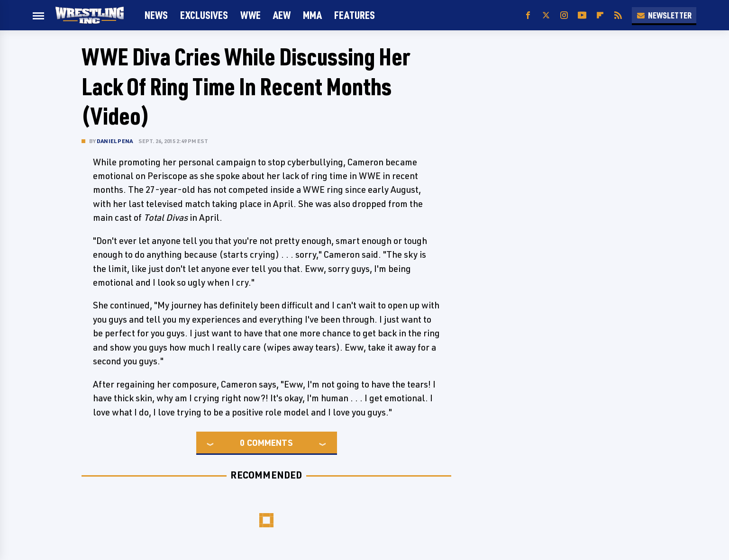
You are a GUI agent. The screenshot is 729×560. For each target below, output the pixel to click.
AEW (282, 15)
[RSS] (618, 15)
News (156, 15)
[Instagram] (564, 15)
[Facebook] (528, 15)
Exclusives (204, 15)
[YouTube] (582, 15)
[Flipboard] (600, 15)
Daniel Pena (115, 141)
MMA (312, 15)
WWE (251, 15)
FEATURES (355, 15)
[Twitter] (546, 15)
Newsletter (664, 15)
